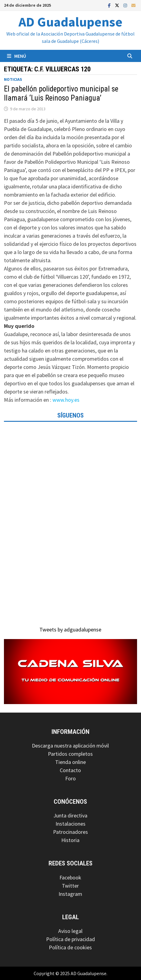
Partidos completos (70, 754)
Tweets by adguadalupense (70, 629)
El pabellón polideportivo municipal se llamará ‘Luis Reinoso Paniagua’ (61, 93)
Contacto (70, 770)
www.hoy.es (66, 400)
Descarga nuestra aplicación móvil (70, 746)
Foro (70, 778)
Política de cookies (70, 947)
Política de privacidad (70, 939)
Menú (17, 56)
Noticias (13, 79)
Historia (70, 840)
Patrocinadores (70, 832)
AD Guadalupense (70, 22)
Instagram (70, 894)
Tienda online (70, 762)
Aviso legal (70, 931)
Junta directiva (70, 815)
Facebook (70, 877)
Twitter (70, 886)
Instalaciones (70, 824)
